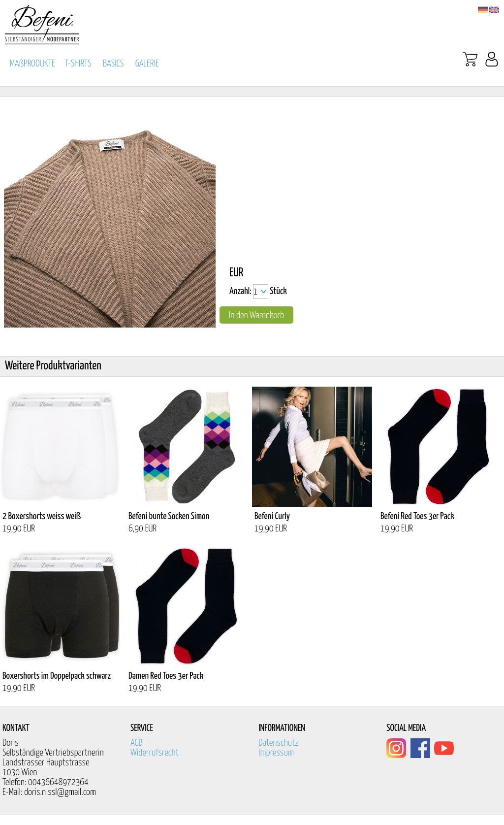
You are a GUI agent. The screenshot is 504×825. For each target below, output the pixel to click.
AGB (137, 743)
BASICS (113, 64)
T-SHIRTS (78, 64)
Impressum (276, 753)
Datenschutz (279, 743)
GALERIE (147, 64)
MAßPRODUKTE (32, 64)
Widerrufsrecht (155, 753)
